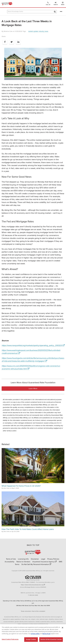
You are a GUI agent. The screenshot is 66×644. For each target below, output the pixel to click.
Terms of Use (11, 559)
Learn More (33, 389)
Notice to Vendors (23, 562)
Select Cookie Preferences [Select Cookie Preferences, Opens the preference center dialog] (10, 640)
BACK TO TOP (33, 545)
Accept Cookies (31, 640)
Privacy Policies (53, 559)
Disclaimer (35, 559)
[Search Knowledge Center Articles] (32, 12)
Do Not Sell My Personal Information (35, 564)
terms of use (46, 634)
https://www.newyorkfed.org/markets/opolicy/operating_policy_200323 (32, 345)
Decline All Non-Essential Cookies (51, 640)
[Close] (63, 628)
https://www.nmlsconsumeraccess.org (32, 585)
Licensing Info (23, 559)
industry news (43, 31)
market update (33, 31)
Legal (43, 559)
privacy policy (35, 634)
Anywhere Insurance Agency (43, 562)
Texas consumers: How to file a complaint (33, 611)
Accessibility (9, 562)
